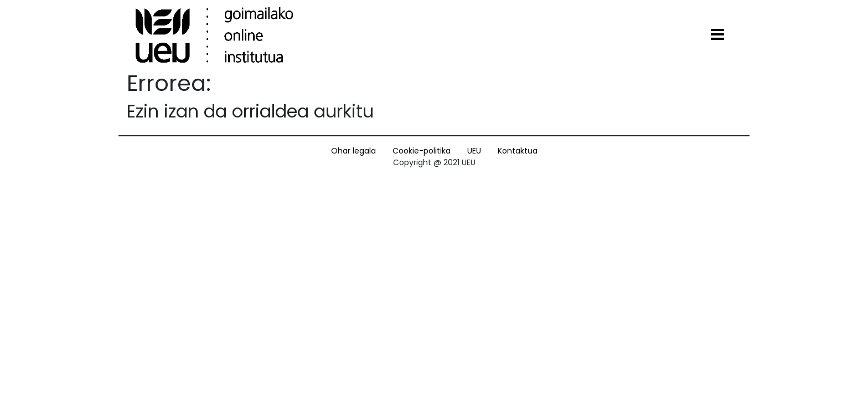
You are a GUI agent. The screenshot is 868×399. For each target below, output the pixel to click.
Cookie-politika (422, 151)
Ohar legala (353, 151)
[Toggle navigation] (717, 35)
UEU (474, 151)
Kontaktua (518, 151)
